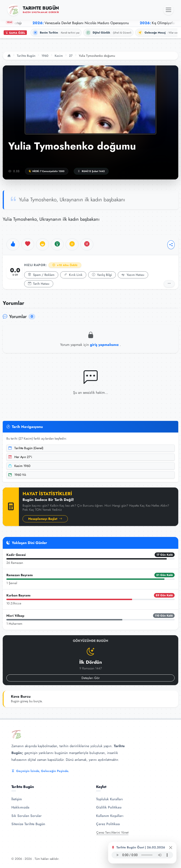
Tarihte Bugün (26, 56)
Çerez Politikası (108, 824)
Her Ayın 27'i (20, 457)
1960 (45, 56)
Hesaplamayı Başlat (45, 519)
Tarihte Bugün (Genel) (26, 448)
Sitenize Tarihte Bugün (28, 824)
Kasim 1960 (19, 466)
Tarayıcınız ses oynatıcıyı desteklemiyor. (142, 855)
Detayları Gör (91, 678)
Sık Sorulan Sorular (27, 816)
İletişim (17, 799)
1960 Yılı (17, 475)
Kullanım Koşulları (110, 816)
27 (71, 56)
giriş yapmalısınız (105, 345)
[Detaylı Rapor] (169, 284)
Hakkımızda (20, 807)
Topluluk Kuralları (110, 799)
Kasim (59, 56)
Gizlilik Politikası (109, 807)
